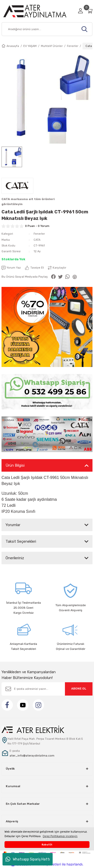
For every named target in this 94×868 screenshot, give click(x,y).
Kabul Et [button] (47, 845)
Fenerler (39, 234)
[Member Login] (80, 11)
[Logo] (38, 11)
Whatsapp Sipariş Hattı (28, 859)
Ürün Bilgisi (15, 465)
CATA (37, 240)
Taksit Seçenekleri (21, 541)
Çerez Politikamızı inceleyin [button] (60, 836)
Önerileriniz (15, 558)
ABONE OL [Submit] (79, 689)
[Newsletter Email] (47, 689)
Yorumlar (13, 525)
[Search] (47, 29)
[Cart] (90, 11)
